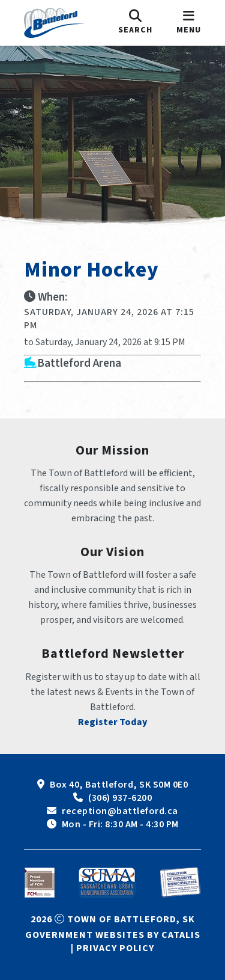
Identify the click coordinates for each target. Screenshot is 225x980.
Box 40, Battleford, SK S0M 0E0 (119, 785)
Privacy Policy (115, 948)
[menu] (189, 23)
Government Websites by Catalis (113, 935)
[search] (135, 23)
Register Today (113, 722)
